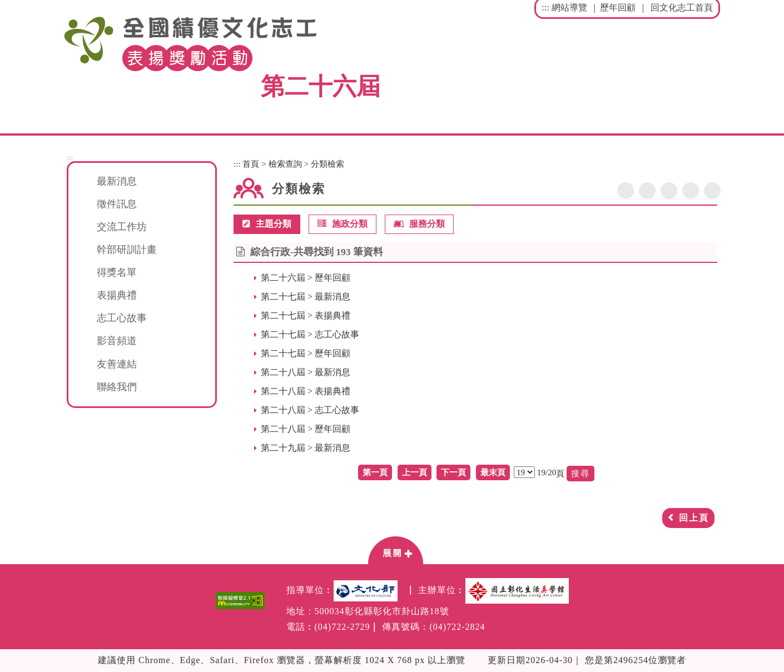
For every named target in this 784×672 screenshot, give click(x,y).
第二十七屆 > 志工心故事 (310, 334)
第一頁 (375, 472)
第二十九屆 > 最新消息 (306, 448)
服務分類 (419, 224)
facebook (626, 191)
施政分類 (343, 224)
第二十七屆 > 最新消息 (306, 297)
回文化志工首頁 (682, 8)
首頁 (251, 164)
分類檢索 (328, 164)
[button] (395, 550)
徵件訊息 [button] (117, 204)
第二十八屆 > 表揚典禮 (306, 391)
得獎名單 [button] (117, 272)
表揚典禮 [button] (117, 295)
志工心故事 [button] (122, 318)
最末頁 (493, 472)
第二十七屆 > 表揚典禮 (306, 315)
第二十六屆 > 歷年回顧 (306, 278)
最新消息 (117, 181)
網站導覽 (569, 8)
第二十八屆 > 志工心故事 (310, 410)
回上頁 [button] (694, 518)
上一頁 (415, 472)
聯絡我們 (117, 387)
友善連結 (117, 364)
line (669, 191)
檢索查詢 (285, 164)
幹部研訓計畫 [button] (127, 250)
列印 (712, 191)
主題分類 (267, 224)
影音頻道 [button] (117, 341)
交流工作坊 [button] (122, 227)
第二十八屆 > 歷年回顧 (306, 429)
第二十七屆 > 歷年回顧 (306, 353)
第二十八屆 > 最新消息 (306, 372)
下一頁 (453, 472)
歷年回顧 (618, 8)
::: (545, 8)
